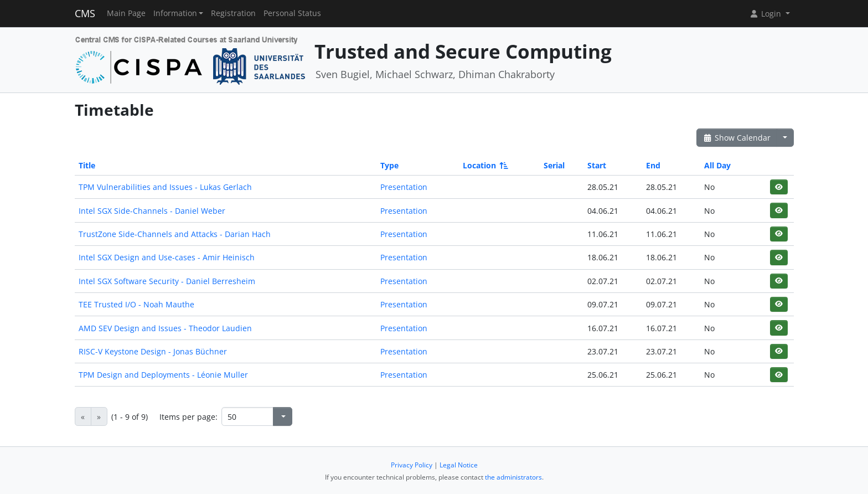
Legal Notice (459, 465)
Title (87, 165)
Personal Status (292, 13)
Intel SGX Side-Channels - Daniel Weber (152, 211)
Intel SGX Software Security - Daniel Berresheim (167, 281)
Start (597, 165)
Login (766, 14)
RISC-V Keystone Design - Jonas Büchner (153, 351)
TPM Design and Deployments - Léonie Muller (163, 375)
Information (175, 13)
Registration (233, 13)
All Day (717, 165)
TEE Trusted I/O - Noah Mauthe (136, 304)
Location (485, 165)
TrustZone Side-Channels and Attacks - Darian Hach (175, 234)
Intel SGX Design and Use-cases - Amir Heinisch (167, 257)
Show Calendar (737, 138)
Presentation (404, 187)
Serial (554, 165)
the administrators (513, 477)
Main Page (126, 13)
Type (389, 165)
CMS (85, 13)
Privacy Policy (412, 465)
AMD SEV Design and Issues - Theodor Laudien (165, 328)
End (653, 165)
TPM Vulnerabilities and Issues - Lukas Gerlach (165, 187)
